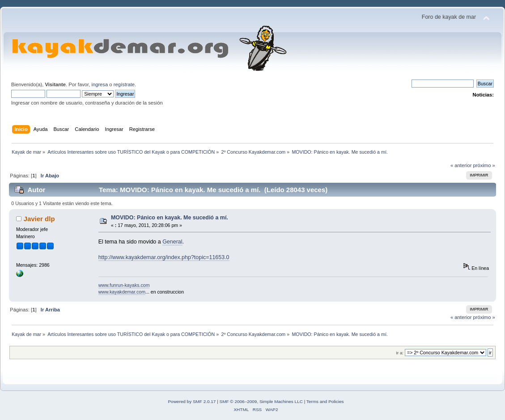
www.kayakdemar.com (122, 292)
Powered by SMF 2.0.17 (192, 401)
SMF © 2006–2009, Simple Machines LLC (261, 401)
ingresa (100, 84)
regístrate (124, 84)
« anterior (461, 165)
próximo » (484, 165)
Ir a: (399, 353)
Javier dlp (39, 219)
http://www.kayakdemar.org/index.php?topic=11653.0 (164, 257)
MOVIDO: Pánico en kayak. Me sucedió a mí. (170, 218)
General (172, 242)
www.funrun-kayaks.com (124, 285)
